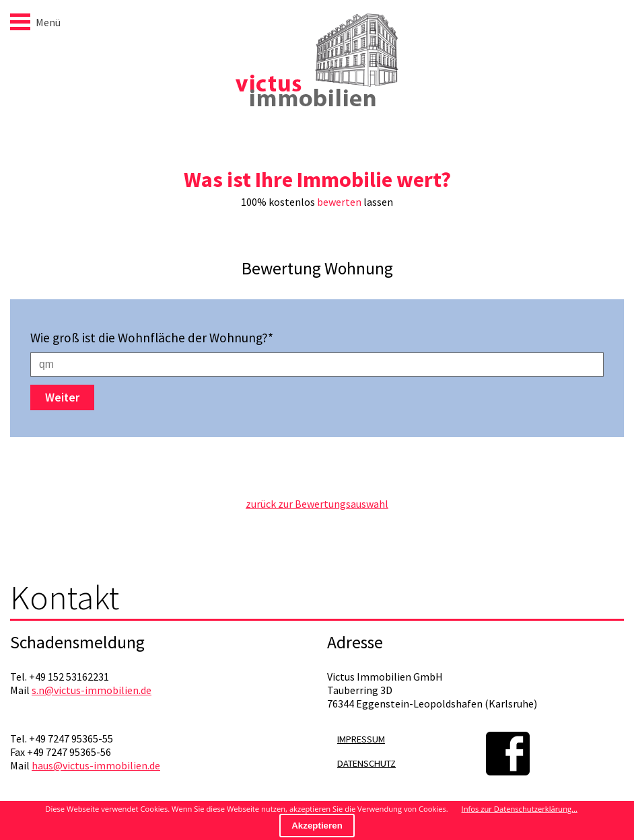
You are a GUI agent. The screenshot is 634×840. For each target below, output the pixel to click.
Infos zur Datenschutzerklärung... (520, 809)
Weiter (62, 397)
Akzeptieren (317, 826)
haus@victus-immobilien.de (96, 765)
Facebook (508, 754)
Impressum (361, 739)
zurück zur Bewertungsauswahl (317, 504)
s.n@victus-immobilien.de (92, 690)
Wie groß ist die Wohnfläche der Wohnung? (152, 338)
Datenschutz (366, 763)
